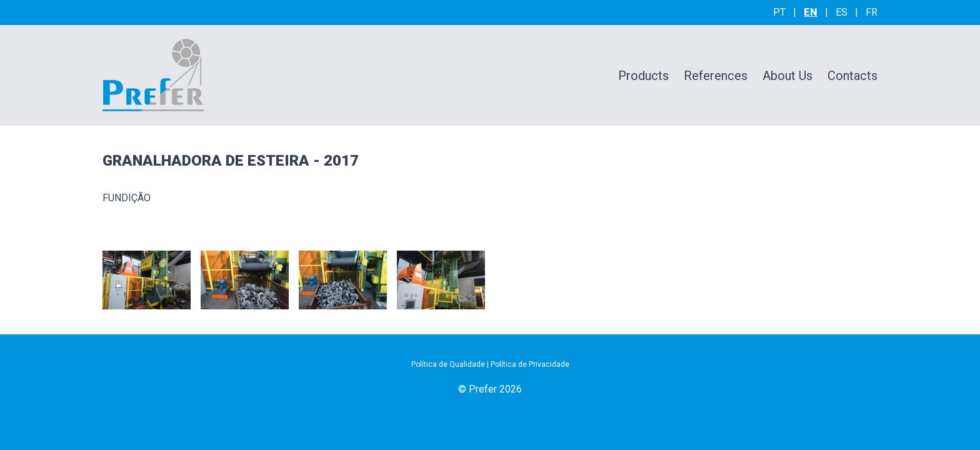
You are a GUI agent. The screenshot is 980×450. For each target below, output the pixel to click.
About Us (787, 76)
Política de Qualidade (448, 364)
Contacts (852, 76)
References (716, 76)
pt (779, 12)
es (842, 12)
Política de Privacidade (530, 364)
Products (643, 76)
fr (872, 12)
